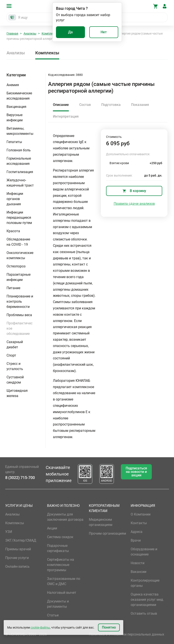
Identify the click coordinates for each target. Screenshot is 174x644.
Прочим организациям (107, 533)
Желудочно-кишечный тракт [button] (20, 183)
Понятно (109, 627)
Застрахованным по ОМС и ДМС (64, 581)
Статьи (53, 615)
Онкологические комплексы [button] (20, 255)
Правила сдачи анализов (134, 204)
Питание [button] (13, 288)
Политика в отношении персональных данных (127, 634)
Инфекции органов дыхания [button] (15, 199)
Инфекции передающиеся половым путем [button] (19, 218)
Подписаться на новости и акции (136, 472)
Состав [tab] (85, 105)
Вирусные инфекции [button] (15, 118)
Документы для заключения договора (65, 517)
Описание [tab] (61, 105)
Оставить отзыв (144, 613)
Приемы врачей (18, 549)
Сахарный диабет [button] (15, 345)
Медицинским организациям (101, 522)
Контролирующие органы (145, 583)
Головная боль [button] (19, 150)
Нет (104, 32)
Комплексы (50, 33)
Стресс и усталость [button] (15, 366)
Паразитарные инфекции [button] (19, 277)
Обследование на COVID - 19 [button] (18, 242)
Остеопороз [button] (16, 266)
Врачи (136, 540)
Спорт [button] (11, 355)
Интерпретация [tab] (66, 116)
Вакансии (139, 572)
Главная (12, 33)
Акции (52, 528)
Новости (138, 563)
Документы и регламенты (58, 604)
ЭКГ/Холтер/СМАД (21, 540)
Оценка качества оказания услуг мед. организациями (147, 600)
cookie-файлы (40, 627)
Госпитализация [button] (20, 172)
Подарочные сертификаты (58, 548)
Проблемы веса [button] (19, 315)
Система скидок (60, 537)
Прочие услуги (17, 558)
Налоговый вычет (62, 593)
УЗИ (9, 532)
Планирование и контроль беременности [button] (20, 301)
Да (70, 32)
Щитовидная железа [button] (17, 393)
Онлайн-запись (17, 566)
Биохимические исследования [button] (19, 96)
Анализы (30, 33)
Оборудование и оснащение (144, 552)
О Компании (141, 514)
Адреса (137, 532)
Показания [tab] (140, 105)
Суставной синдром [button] (15, 380)
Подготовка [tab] (111, 105)
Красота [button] (13, 231)
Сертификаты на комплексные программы (61, 565)
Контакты (139, 523)
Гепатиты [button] (14, 142)
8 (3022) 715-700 (20, 478)
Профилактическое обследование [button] (19, 328)
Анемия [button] (13, 85)
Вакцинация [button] (16, 107)
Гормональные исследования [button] (19, 161)
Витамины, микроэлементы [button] (20, 131)
